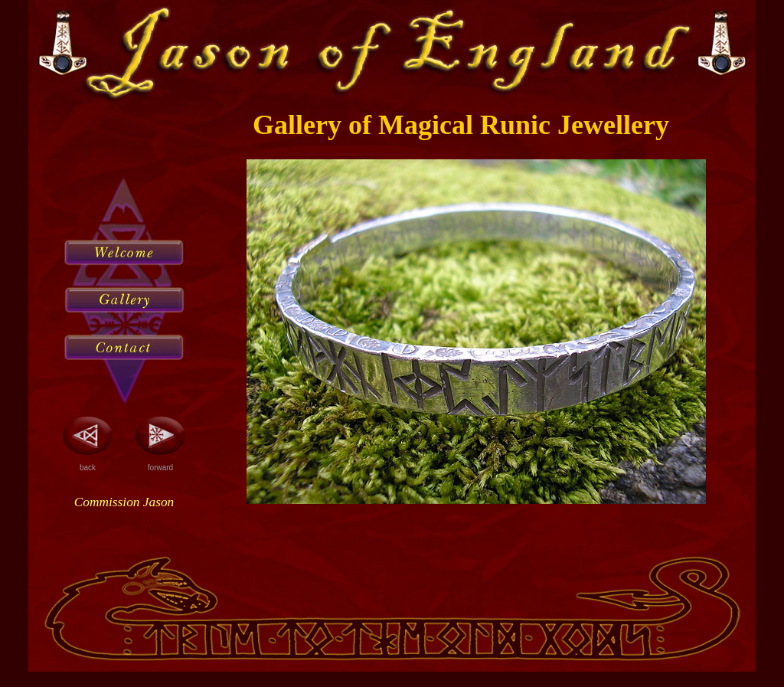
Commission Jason (124, 502)
